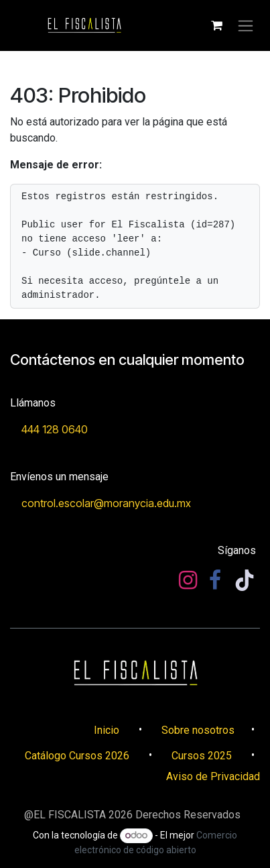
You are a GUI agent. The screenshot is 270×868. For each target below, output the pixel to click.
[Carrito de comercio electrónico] (216, 25)
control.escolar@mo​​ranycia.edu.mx (106, 503)
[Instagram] (188, 580)
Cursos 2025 (202, 756)
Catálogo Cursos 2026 (77, 756)
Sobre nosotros (198, 730)
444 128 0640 (55, 429)
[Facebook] (215, 580)
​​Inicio (107, 730)
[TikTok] (245, 580)
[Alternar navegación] (246, 26)
